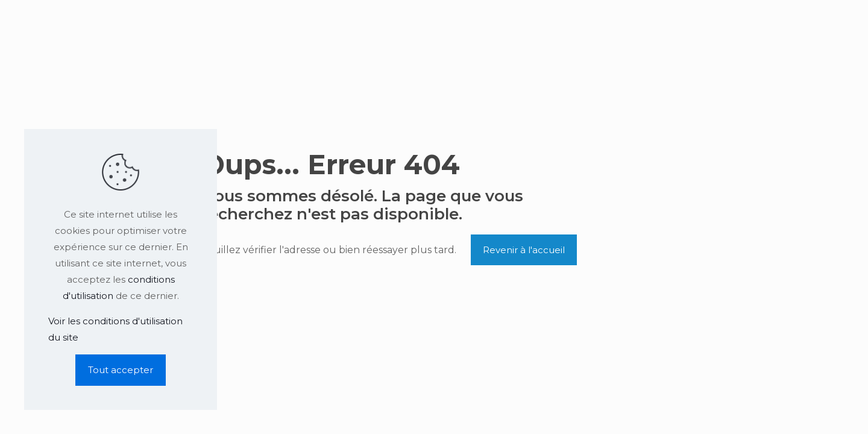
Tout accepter (121, 370)
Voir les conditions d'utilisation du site (115, 329)
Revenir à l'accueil (524, 250)
